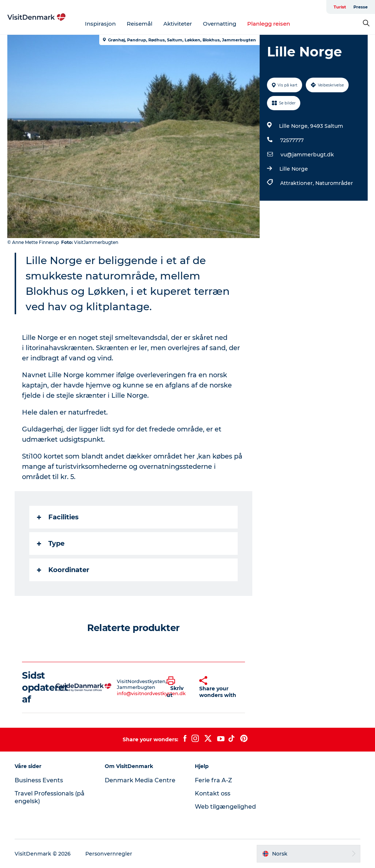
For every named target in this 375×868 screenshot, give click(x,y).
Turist (340, 7)
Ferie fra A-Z (214, 780)
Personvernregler (109, 854)
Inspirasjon (100, 24)
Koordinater (63, 570)
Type (51, 544)
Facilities (58, 517)
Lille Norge (294, 169)
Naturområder (334, 183)
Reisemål (140, 24)
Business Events (39, 780)
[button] (177, 687)
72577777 (292, 140)
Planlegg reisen (269, 24)
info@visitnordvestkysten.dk (151, 693)
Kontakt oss (213, 793)
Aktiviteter (178, 24)
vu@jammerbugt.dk (307, 155)
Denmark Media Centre (140, 780)
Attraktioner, (298, 183)
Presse (361, 7)
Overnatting (220, 24)
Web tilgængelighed (225, 807)
